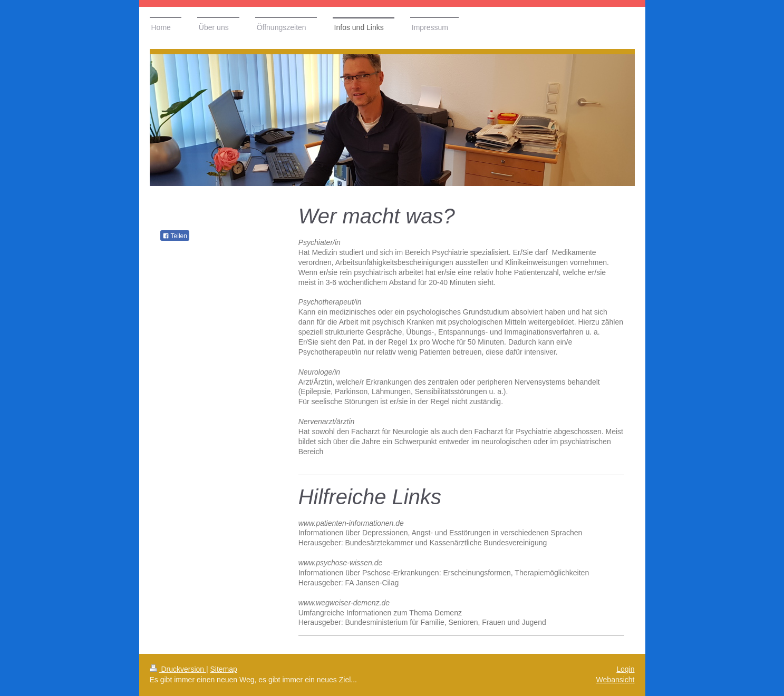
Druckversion (178, 669)
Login (625, 669)
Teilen (175, 236)
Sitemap (224, 669)
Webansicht (616, 680)
